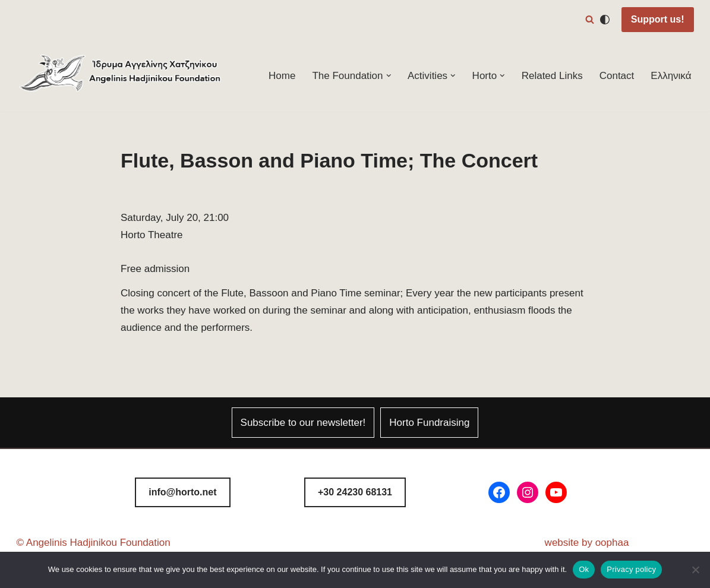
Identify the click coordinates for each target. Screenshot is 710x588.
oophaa (612, 543)
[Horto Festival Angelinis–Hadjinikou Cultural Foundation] (121, 76)
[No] (695, 570)
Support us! (658, 19)
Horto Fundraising (429, 423)
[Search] (590, 19)
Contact (617, 76)
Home (282, 76)
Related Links (552, 76)
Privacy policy (631, 569)
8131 (355, 492)
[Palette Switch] (605, 20)
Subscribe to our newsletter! (303, 423)
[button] (389, 76)
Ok (584, 569)
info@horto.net (182, 492)
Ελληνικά (671, 76)
